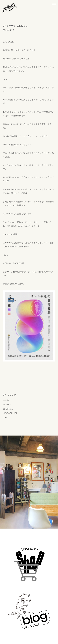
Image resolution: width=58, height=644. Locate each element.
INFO (5, 418)
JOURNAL (8, 409)
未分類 (6, 400)
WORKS (7, 405)
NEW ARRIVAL (10, 413)
